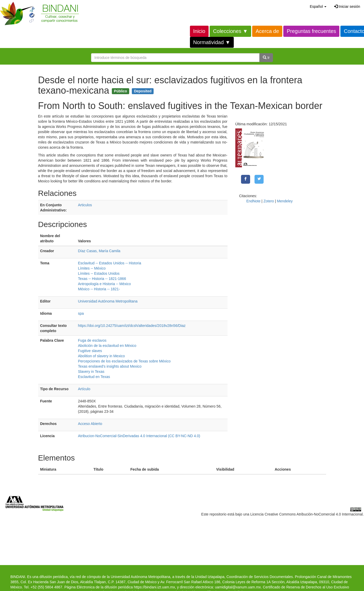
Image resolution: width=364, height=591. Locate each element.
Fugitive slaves (90, 351)
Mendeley (285, 201)
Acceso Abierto (90, 424)
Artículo (84, 389)
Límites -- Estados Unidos (99, 273)
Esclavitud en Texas (94, 377)
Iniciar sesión (347, 6)
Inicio (199, 31)
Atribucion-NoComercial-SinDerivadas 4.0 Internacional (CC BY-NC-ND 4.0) (139, 436)
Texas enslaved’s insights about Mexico (110, 366)
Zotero (269, 201)
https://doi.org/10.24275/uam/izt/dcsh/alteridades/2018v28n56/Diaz (132, 326)
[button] (318, 6)
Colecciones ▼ (230, 31)
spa (81, 313)
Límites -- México (92, 268)
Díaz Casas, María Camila (99, 251)
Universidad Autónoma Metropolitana (108, 301)
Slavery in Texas (91, 372)
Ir (266, 58)
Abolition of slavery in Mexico (102, 356)
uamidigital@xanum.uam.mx (238, 587)
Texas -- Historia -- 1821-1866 (102, 279)
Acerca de (267, 31)
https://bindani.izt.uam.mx (154, 587)
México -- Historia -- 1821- (99, 289)
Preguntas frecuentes (311, 31)
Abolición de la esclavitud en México (107, 346)
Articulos (85, 205)
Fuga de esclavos (92, 340)
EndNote (253, 201)
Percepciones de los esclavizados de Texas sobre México (124, 361)
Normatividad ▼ (212, 42)
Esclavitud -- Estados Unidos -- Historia (110, 263)
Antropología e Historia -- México (105, 284)
